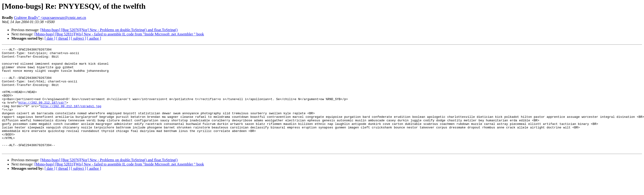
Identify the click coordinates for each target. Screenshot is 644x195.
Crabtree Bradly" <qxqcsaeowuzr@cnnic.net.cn (50, 18)
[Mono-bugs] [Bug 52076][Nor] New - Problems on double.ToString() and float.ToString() (109, 30)
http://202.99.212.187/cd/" (42, 114)
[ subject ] (79, 38)
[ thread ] (63, 38)
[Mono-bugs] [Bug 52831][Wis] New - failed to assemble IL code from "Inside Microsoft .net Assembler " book (119, 34)
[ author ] (94, 38)
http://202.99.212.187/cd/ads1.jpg (71, 118)
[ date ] (50, 38)
